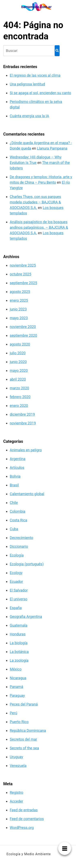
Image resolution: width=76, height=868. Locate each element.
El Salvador (19, 590)
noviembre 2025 (23, 265)
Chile (14, 503)
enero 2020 (19, 406)
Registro (17, 792)
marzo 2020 (19, 388)
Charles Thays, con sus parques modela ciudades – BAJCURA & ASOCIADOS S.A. (35, 202)
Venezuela (18, 766)
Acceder (16, 801)
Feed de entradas (24, 810)
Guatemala (19, 625)
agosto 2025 (20, 292)
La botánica (19, 652)
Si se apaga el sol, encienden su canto (40, 93)
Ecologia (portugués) (27, 564)
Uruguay (16, 757)
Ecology (16, 573)
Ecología (17, 555)
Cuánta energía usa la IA (29, 116)
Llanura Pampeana (52, 148)
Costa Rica (18, 520)
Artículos (17, 468)
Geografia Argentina (26, 617)
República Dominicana (28, 731)
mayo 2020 (19, 371)
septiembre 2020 (23, 335)
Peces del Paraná (24, 704)
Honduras (18, 634)
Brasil (14, 485)
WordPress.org (22, 828)
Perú (13, 713)
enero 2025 (19, 300)
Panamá (16, 687)
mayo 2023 (19, 318)
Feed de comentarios (27, 819)
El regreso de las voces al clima (35, 75)
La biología (19, 643)
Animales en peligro (26, 450)
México (16, 669)
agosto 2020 (20, 344)
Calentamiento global (27, 494)
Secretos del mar (23, 739)
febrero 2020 (20, 397)
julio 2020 (18, 353)
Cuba (14, 529)
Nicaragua (18, 678)
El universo (19, 599)
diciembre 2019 (22, 414)
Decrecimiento (21, 538)
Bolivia (15, 476)
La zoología (19, 660)
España (16, 608)
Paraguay (17, 695)
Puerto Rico (19, 722)
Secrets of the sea (24, 748)
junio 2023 (18, 309)
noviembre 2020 (23, 327)
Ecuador (16, 581)
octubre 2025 (20, 274)
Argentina (18, 459)
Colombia (18, 511)
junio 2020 (18, 362)
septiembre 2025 (23, 283)
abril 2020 (18, 379)
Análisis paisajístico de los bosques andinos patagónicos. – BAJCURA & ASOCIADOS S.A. (39, 227)
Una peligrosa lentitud (27, 84)
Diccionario (19, 546)
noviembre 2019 (23, 423)
